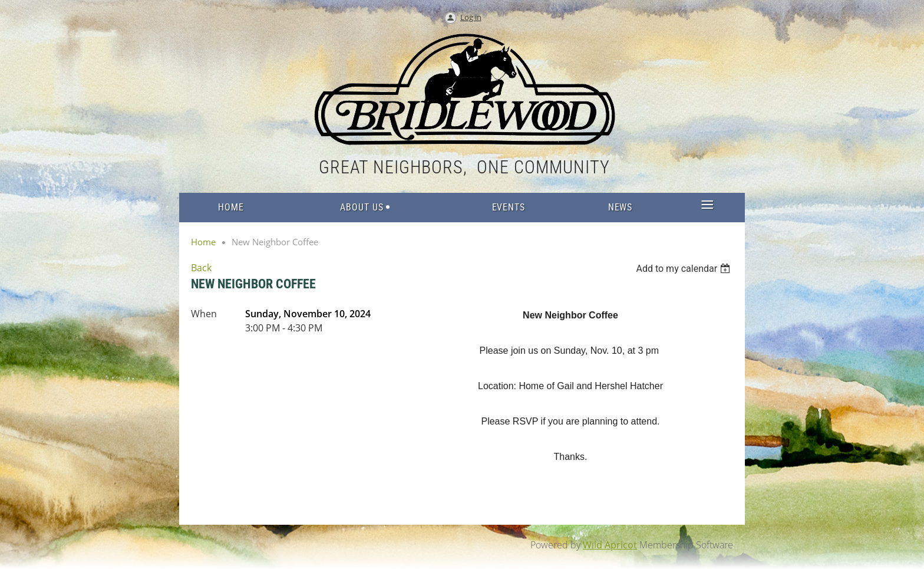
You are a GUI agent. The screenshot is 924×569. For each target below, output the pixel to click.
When (204, 314)
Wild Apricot (610, 545)
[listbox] (684, 269)
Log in (471, 17)
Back (201, 268)
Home (203, 242)
